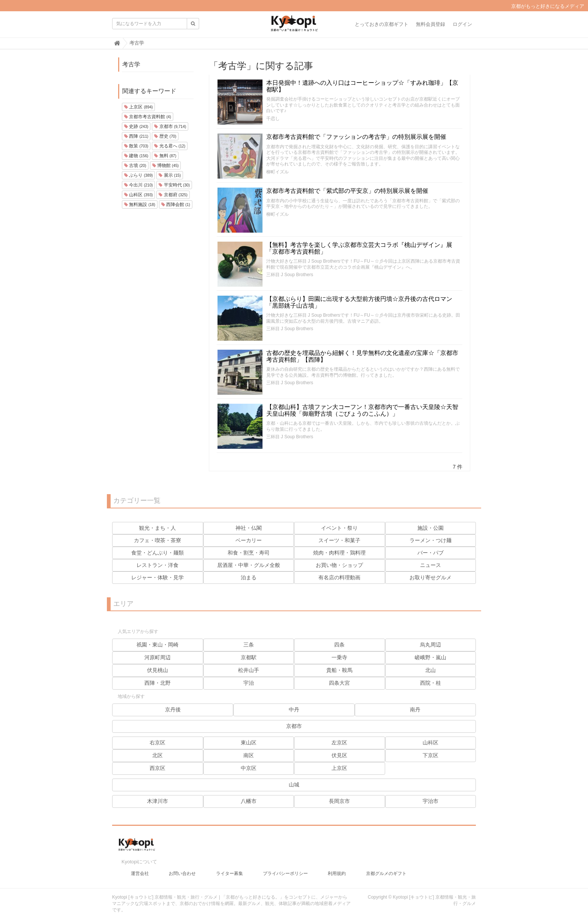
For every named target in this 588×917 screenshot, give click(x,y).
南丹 (415, 710)
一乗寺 (339, 657)
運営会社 (140, 870)
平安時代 (174, 185)
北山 (430, 670)
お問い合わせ (182, 870)
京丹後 (173, 710)
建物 (136, 156)
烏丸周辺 (430, 645)
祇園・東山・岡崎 (157, 645)
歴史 (165, 136)
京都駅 (249, 657)
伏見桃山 (157, 670)
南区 (249, 755)
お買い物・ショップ (339, 565)
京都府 (173, 195)
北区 (157, 755)
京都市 (170, 126)
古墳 (135, 165)
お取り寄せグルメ (430, 577)
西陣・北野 (157, 683)
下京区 (430, 755)
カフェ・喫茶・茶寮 (157, 540)
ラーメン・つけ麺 (430, 540)
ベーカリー (249, 540)
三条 (249, 645)
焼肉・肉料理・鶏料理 (339, 553)
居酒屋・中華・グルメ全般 (249, 565)
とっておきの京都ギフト (382, 24)
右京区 (157, 743)
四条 (339, 645)
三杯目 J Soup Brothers (290, 275)
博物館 (166, 165)
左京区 (339, 743)
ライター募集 (229, 870)
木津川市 (157, 801)
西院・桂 (430, 683)
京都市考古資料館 (148, 117)
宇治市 (430, 801)
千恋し (273, 119)
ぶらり (138, 175)
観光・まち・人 (157, 528)
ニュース (430, 565)
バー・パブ (430, 553)
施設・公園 (430, 528)
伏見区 (339, 755)
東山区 (249, 743)
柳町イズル (277, 172)
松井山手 (249, 670)
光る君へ (170, 146)
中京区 (249, 768)
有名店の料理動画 (339, 577)
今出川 (138, 185)
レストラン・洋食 (157, 565)
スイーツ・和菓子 (339, 540)
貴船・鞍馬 (339, 670)
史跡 (136, 126)
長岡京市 (339, 801)
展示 (170, 175)
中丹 (294, 710)
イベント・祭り (339, 528)
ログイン (462, 24)
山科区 (138, 195)
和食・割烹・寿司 (249, 553)
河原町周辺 (157, 657)
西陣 (136, 136)
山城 (294, 785)
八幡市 (249, 801)
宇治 (249, 683)
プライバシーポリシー (285, 870)
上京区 (138, 107)
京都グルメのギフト (386, 870)
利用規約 (337, 870)
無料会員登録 (430, 24)
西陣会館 (176, 204)
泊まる (249, 577)
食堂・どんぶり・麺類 (157, 553)
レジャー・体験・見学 (157, 577)
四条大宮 (339, 683)
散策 (136, 146)
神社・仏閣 (249, 528)
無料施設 (140, 204)
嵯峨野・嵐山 (430, 657)
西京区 (157, 768)
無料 (165, 156)
